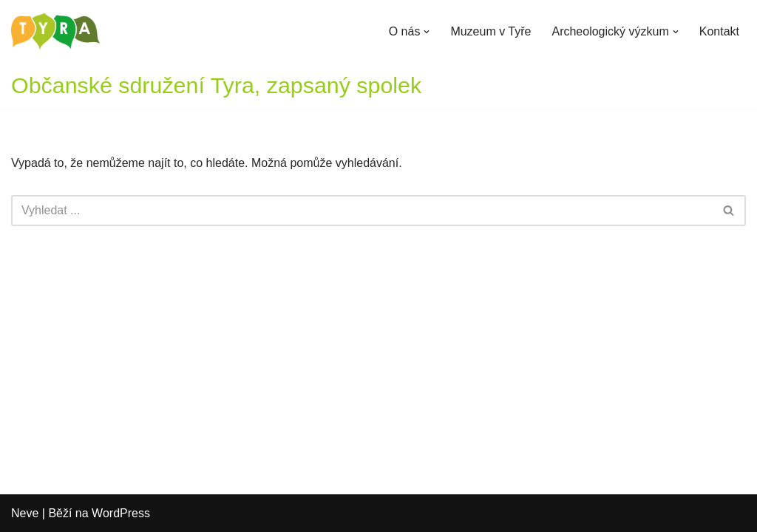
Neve (25, 513)
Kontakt (719, 31)
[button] (427, 32)
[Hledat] (362, 211)
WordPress (121, 513)
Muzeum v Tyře (490, 31)
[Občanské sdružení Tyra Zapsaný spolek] (55, 31)
